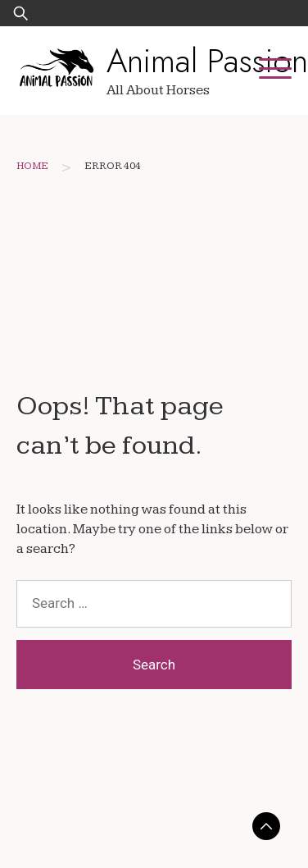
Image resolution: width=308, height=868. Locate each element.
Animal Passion (207, 61)
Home (32, 166)
